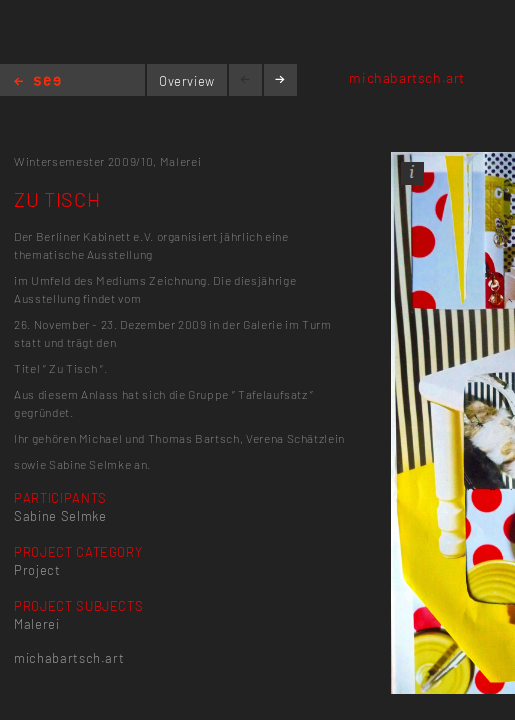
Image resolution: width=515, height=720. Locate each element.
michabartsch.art (407, 77)
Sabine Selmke (60, 516)
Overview (187, 81)
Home (37, 82)
